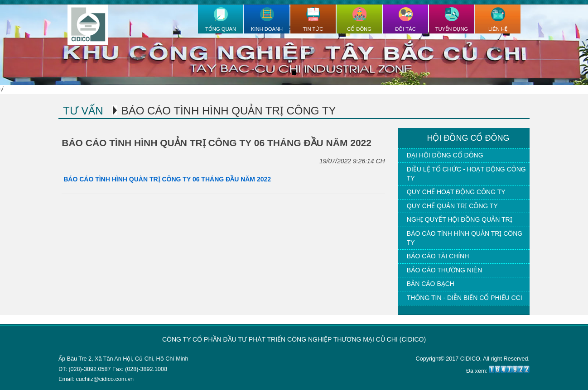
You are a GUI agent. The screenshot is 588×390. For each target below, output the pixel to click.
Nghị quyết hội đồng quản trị (460, 219)
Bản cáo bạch (431, 284)
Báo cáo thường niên (444, 270)
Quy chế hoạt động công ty (456, 192)
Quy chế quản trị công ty (452, 206)
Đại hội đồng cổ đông (445, 155)
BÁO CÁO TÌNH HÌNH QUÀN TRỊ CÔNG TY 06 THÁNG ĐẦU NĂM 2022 (166, 179)
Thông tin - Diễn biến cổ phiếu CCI (465, 298)
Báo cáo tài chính (438, 256)
